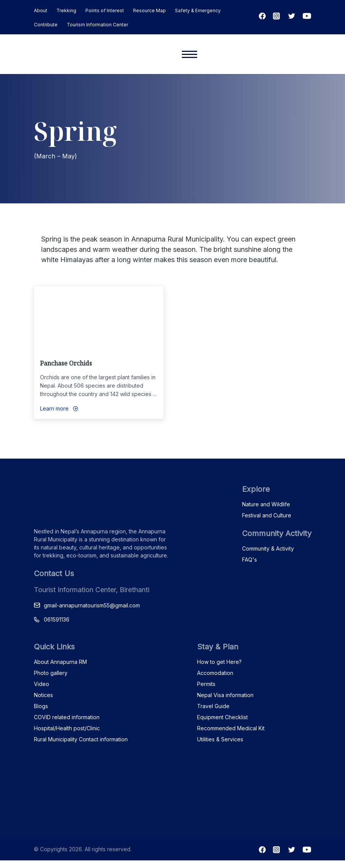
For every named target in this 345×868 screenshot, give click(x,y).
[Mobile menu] (189, 54)
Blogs (41, 706)
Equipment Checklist (222, 717)
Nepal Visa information (225, 695)
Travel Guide (213, 706)
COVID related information (67, 717)
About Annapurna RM (60, 662)
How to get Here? (219, 662)
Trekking (66, 10)
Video (42, 684)
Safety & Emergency (198, 10)
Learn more (54, 408)
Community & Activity (268, 548)
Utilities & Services (220, 739)
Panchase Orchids (66, 363)
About (41, 10)
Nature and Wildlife (266, 504)
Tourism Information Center (97, 25)
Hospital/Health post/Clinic (67, 728)
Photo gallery (51, 673)
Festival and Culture (267, 515)
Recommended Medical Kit (231, 728)
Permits (206, 684)
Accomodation (215, 673)
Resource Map (149, 10)
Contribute (46, 25)
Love (160, 298)
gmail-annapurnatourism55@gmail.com (92, 605)
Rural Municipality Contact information (81, 739)
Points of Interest (105, 10)
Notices (43, 695)
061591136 (57, 619)
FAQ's (250, 560)
